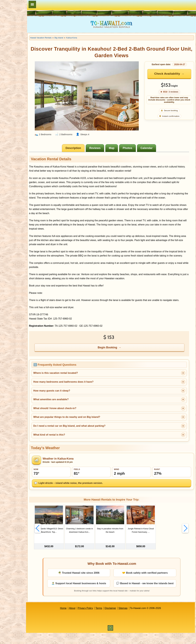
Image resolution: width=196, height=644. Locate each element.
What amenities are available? (65, 409)
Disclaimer (118, 619)
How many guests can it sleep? (66, 400)
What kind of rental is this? (63, 444)
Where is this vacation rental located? (70, 383)
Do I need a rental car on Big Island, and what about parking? (84, 435)
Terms (106, 619)
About (79, 619)
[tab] (81, 145)
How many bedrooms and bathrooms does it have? (78, 391)
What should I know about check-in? (69, 418)
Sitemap (130, 619)
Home (70, 619)
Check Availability (169, 74)
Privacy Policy (93, 619)
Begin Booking (115, 357)
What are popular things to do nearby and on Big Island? (81, 427)
